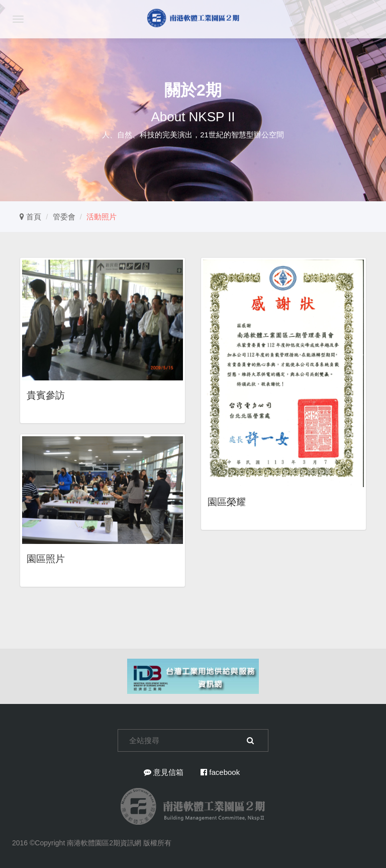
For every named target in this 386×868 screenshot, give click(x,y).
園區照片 (46, 559)
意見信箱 (164, 772)
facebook (220, 772)
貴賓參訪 (46, 395)
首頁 (30, 217)
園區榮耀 (227, 502)
